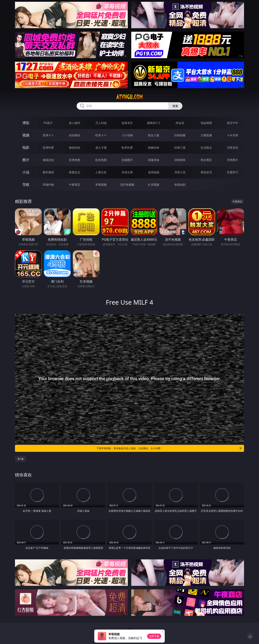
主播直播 (206, 135)
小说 (26, 172)
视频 (26, 135)
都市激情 (48, 172)
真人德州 (75, 123)
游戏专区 (127, 123)
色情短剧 (180, 185)
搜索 (175, 106)
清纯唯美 (180, 160)
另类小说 (180, 172)
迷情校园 (154, 172)
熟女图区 (206, 160)
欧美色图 (101, 160)
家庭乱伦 (75, 172)
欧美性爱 (127, 148)
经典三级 (180, 148)
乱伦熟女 (206, 148)
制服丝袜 (154, 148)
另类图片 (233, 160)
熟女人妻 (154, 135)
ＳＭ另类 (233, 135)
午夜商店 (75, 185)
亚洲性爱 (48, 148)
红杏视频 (154, 185)
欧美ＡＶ (101, 135)
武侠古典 (127, 172)
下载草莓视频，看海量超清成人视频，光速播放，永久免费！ (169, 448)
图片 (26, 160)
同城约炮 (48, 185)
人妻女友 (101, 172)
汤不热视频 (127, 185)
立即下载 (154, 636)
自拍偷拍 (75, 135)
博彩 (26, 123)
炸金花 (180, 123)
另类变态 (233, 148)
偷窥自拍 (48, 160)
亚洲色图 (75, 160)
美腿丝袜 (154, 160)
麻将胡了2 (154, 123)
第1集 (21, 459)
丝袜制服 (180, 135)
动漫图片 (127, 160)
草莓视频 (101, 185)
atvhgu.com (129, 97)
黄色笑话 (206, 172)
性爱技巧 (233, 172)
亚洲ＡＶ (48, 135)
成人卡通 (101, 148)
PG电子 (48, 123)
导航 (26, 184)
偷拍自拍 (75, 148)
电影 (26, 147)
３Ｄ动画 (127, 135)
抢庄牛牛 (233, 123)
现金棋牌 (206, 123)
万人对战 (101, 123)
